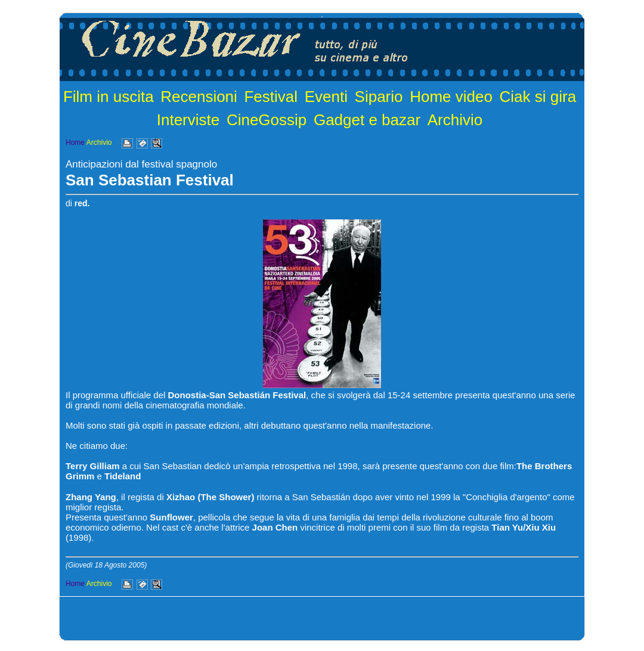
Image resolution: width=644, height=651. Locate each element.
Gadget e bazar (367, 120)
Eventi (326, 97)
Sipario (379, 97)
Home (75, 142)
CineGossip (267, 120)
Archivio (455, 120)
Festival (271, 97)
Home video (451, 97)
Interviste (188, 120)
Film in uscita (109, 97)
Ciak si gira (538, 97)
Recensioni (199, 97)
